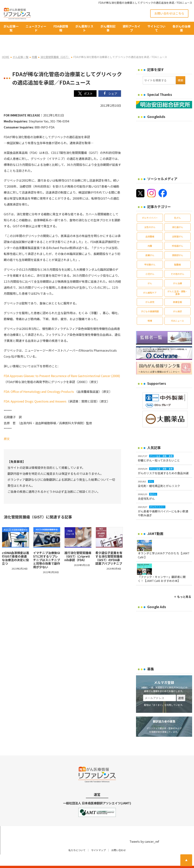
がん (150, 273)
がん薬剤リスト (84, 28)
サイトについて (156, 28)
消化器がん (178, 217)
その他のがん (178, 264)
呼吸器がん (178, 235)
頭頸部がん (178, 245)
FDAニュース (178, 310)
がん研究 (150, 292)
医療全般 (178, 292)
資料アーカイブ (131, 28)
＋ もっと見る (182, 586)
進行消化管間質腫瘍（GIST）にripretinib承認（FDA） (78, 546)
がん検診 (178, 301)
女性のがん (150, 217)
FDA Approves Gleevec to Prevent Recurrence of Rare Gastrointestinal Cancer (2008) (62, 366)
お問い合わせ (119, 840)
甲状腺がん (150, 254)
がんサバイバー (150, 207)
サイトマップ (98, 840)
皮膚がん (150, 245)
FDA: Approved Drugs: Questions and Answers (35, 391)
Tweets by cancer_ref (144, 831)
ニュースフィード (36, 28)
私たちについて (77, 840)
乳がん (178, 207)
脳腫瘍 (178, 254)
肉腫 (150, 235)
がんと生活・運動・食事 (178, 282)
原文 (7, 429)
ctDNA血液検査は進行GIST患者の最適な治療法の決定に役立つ (15, 548)
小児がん (150, 264)
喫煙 (150, 310)
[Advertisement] (165, 136)
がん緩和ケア (150, 282)
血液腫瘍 (150, 226)
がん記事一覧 (11, 28)
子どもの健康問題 (150, 301)
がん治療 (178, 273)
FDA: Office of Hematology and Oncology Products (39, 381)
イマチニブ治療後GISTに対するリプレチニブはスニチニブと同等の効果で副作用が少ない (47, 550)
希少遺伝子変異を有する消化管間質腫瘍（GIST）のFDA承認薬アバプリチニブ (109, 548)
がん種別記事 (108, 28)
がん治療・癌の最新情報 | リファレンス (44, 862)
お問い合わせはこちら (169, 13)
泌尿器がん (178, 226)
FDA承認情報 (61, 28)
